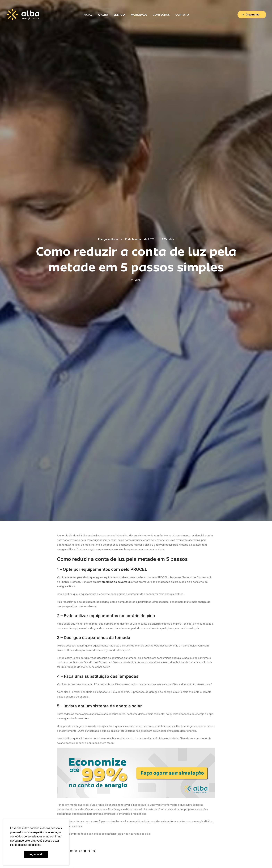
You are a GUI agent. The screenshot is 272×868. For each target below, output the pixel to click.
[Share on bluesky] (85, 851)
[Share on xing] (89, 851)
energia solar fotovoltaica (74, 718)
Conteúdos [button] (161, 15)
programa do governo (115, 582)
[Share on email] (94, 851)
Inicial (88, 15)
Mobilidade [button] (139, 15)
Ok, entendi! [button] (36, 854)
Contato (182, 15)
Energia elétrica (108, 239)
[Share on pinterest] (71, 851)
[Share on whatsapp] (80, 851)
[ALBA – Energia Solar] (23, 15)
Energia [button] (119, 15)
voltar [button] (136, 280)
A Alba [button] (103, 15)
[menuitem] (88, 15)
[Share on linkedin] (76, 851)
